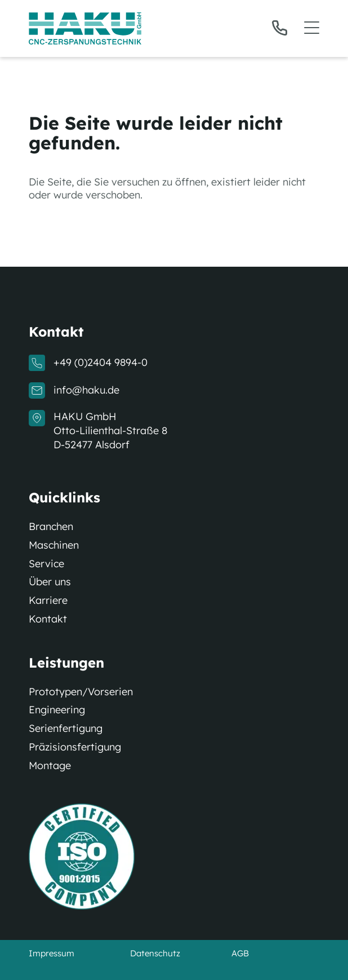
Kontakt (48, 619)
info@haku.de (86, 390)
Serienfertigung (66, 729)
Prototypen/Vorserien (81, 692)
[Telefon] (280, 28)
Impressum (52, 953)
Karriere (48, 601)
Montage (50, 766)
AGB (240, 953)
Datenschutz (155, 953)
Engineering (57, 710)
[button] (296, 28)
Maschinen (54, 545)
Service (46, 564)
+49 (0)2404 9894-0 (101, 363)
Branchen (51, 527)
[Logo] (85, 28)
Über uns (50, 582)
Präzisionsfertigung (75, 747)
